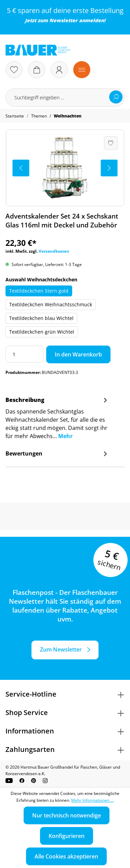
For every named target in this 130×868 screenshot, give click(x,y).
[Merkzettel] (14, 70)
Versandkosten (54, 251)
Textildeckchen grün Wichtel (42, 332)
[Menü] (82, 70)
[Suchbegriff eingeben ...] (65, 97)
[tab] (57, 420)
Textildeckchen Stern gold (39, 291)
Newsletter (63, 20)
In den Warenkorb (78, 354)
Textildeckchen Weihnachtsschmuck (51, 304)
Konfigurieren (67, 836)
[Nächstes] (109, 168)
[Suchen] (116, 97)
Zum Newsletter (61, 649)
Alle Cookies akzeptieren (66, 856)
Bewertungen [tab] (57, 453)
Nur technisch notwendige (67, 815)
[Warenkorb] (37, 70)
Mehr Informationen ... (92, 800)
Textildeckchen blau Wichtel (41, 318)
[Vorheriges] (21, 168)
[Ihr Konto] (59, 70)
